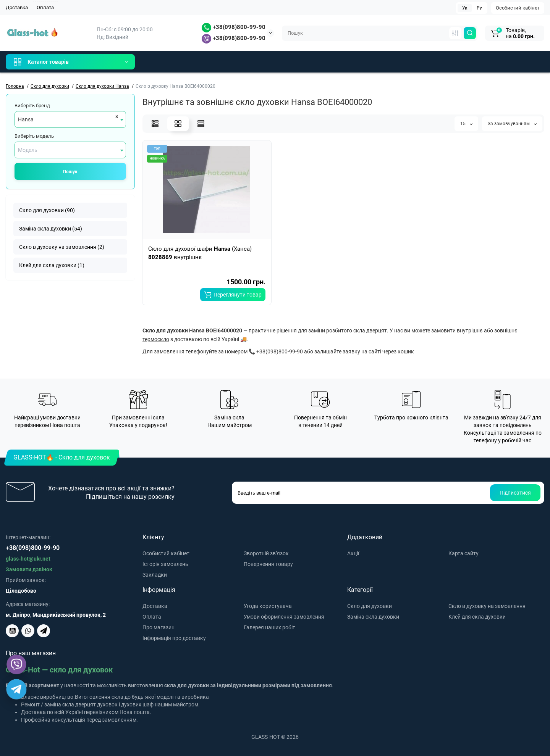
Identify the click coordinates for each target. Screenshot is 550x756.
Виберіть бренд (32, 106)
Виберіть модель (34, 136)
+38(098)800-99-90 (234, 27)
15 (466, 124)
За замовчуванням (512, 124)
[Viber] (17, 665)
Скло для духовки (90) (47, 210)
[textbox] (70, 150)
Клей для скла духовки (477, 617)
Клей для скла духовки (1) (52, 265)
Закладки (155, 575)
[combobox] (70, 119)
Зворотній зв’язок (266, 553)
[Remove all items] (116, 116)
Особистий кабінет (518, 8)
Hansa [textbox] (26, 119)
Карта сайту (463, 553)
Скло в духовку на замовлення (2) (62, 247)
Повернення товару (268, 564)
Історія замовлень (165, 564)
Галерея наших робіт (269, 627)
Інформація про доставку (174, 638)
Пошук (70, 172)
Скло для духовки (370, 606)
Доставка (17, 7)
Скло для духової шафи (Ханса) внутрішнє (200, 253)
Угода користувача (268, 606)
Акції (353, 553)
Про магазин (159, 627)
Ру (479, 8)
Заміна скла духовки (373, 617)
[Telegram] (17, 689)
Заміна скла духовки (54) (51, 229)
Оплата (45, 7)
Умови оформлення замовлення (284, 617)
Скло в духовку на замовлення (487, 606)
